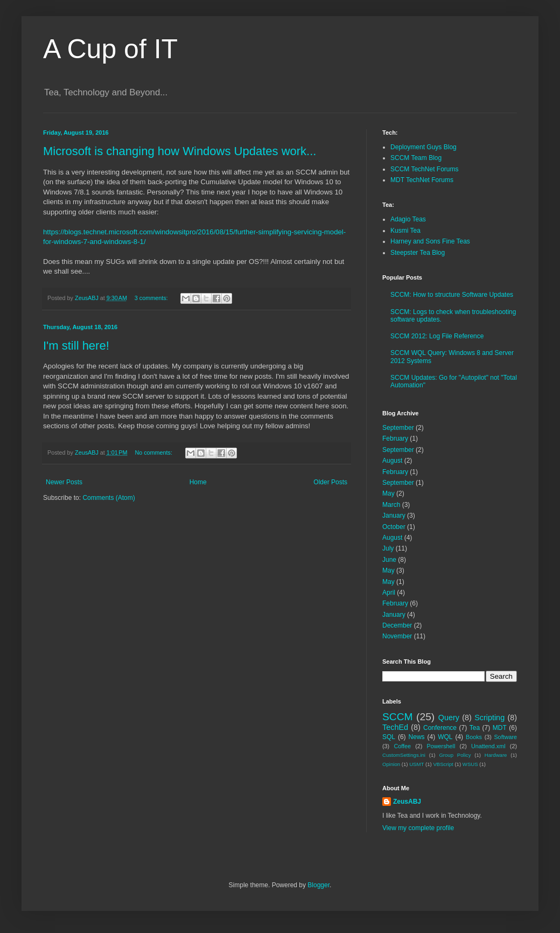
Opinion (391, 764)
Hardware (496, 755)
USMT (416, 764)
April (389, 593)
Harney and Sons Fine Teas (430, 241)
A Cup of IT (110, 49)
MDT (500, 728)
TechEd (395, 727)
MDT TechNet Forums (422, 180)
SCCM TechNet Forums (424, 169)
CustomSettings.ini (404, 755)
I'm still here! (76, 346)
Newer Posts (64, 482)
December (397, 625)
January (394, 516)
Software (505, 737)
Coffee (402, 746)
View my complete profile (418, 828)
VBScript (443, 764)
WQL (445, 737)
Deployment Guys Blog (423, 147)
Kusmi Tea (405, 231)
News (417, 737)
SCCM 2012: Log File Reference (437, 336)
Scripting (489, 718)
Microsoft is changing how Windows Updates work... (180, 151)
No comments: (154, 452)
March (391, 505)
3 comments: (152, 298)
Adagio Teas (408, 219)
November (397, 636)
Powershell (441, 746)
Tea (475, 728)
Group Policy (455, 755)
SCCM (398, 717)
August (392, 461)
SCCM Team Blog (416, 158)
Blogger (318, 885)
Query (449, 718)
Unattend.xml (488, 746)
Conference (440, 728)
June (389, 560)
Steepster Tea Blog (418, 253)
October (394, 527)
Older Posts (330, 482)
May (388, 493)
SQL (389, 737)
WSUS (470, 764)
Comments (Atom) (108, 498)
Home (198, 482)
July (388, 548)
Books (474, 737)
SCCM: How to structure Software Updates (452, 295)
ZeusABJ (407, 802)
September (398, 428)
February (395, 438)
